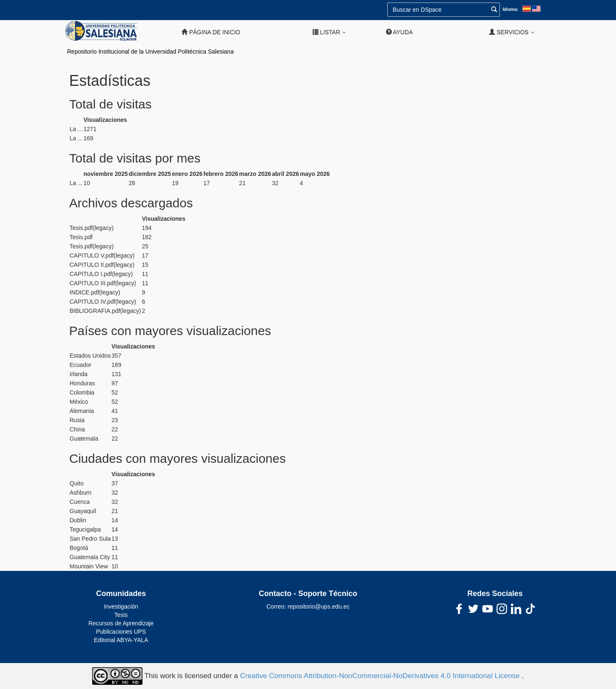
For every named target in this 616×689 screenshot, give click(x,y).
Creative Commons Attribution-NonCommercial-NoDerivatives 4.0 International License (381, 676)
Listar (329, 32)
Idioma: (510, 9)
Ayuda (399, 32)
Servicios (512, 32)
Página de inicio (211, 32)
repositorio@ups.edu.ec (318, 606)
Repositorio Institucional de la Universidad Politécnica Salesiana (150, 52)
